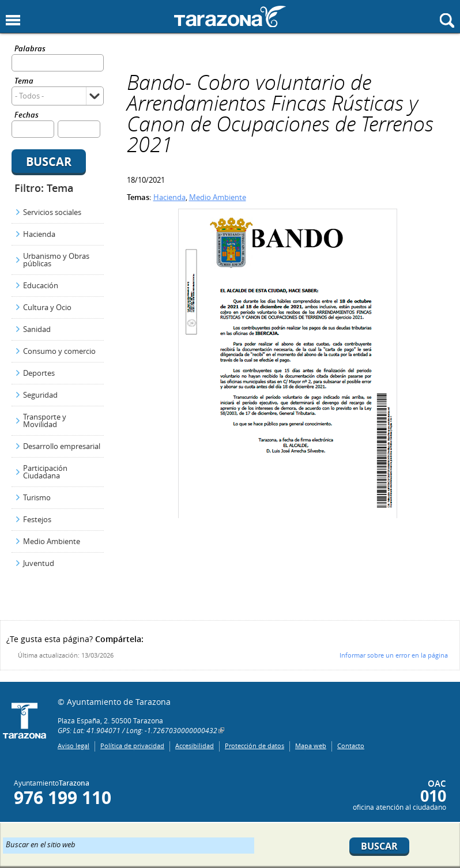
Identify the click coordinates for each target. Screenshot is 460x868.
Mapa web (311, 746)
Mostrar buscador (447, 20)
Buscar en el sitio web (41, 844)
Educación (41, 285)
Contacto (351, 746)
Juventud (39, 563)
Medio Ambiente (52, 541)
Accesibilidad (195, 746)
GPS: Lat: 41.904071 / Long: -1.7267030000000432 (137, 730)
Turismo (37, 497)
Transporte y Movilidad (45, 420)
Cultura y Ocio (47, 307)
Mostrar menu (13, 20)
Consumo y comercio (59, 351)
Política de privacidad (132, 746)
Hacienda (39, 234)
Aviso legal (73, 746)
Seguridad (40, 395)
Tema (24, 82)
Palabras (30, 49)
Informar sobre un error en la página (394, 655)
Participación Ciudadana (45, 472)
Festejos (37, 519)
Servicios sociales (52, 212)
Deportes (39, 373)
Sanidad (37, 329)
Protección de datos (254, 746)
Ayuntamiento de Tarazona (230, 16)
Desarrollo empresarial (62, 446)
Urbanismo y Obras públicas (56, 260)
